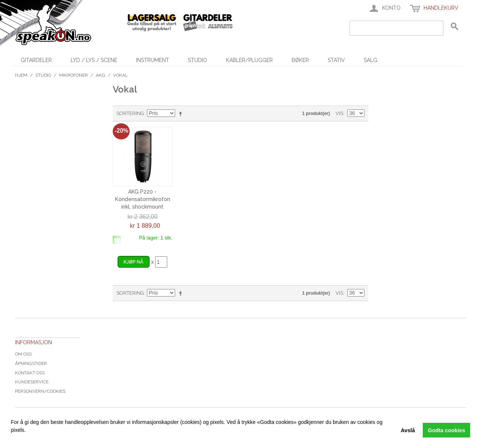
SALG (371, 60)
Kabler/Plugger (249, 60)
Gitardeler (36, 60)
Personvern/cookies (40, 391)
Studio (197, 60)
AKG (101, 75)
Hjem (21, 75)
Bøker (300, 60)
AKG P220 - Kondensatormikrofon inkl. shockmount (143, 199)
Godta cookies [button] (447, 430)
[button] (12, 439)
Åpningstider (31, 363)
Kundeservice (32, 382)
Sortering (130, 113)
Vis (339, 113)
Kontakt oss (30, 373)
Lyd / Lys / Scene (94, 60)
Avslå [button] (408, 430)
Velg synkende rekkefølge (182, 114)
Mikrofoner (73, 75)
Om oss (23, 354)
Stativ (336, 60)
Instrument (153, 60)
